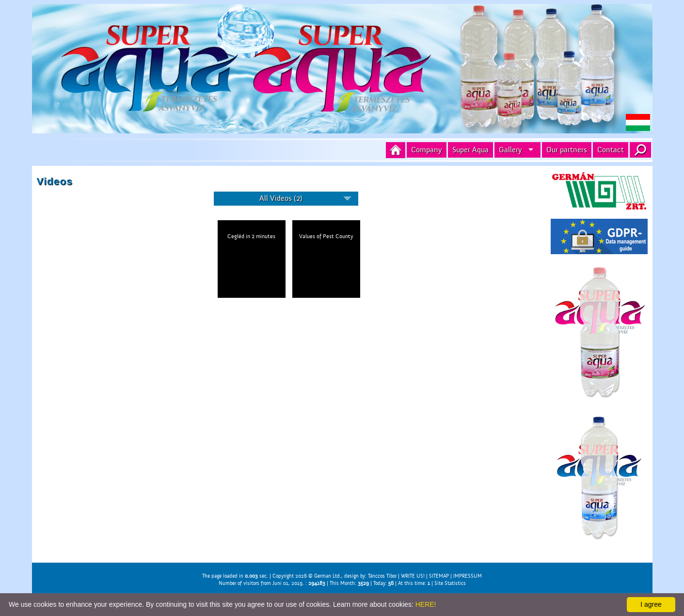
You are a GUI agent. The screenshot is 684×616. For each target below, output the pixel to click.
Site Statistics (450, 583)
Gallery (510, 150)
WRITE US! (413, 576)
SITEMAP (439, 576)
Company (427, 150)
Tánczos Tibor (382, 576)
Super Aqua (470, 150)
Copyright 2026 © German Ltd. (307, 576)
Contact (611, 150)
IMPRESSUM (468, 576)
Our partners (567, 150)
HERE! (426, 604)
